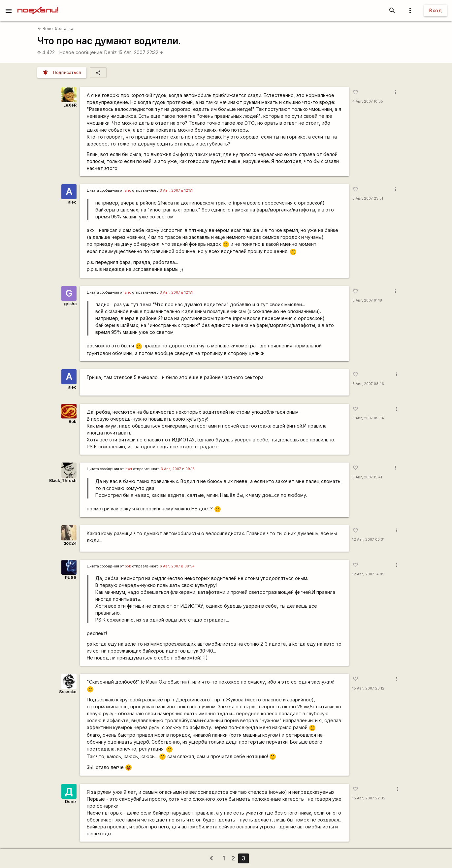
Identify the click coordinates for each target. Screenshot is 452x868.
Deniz (111, 52)
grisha (70, 304)
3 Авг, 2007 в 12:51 (176, 191)
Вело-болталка (55, 29)
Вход (436, 10)
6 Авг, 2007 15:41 (367, 477)
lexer (129, 469)
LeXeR (70, 105)
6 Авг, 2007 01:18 (367, 300)
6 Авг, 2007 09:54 (368, 418)
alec (72, 202)
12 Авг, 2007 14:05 (368, 574)
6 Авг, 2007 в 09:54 (177, 566)
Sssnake (68, 692)
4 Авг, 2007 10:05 (368, 101)
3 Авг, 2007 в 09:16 (178, 469)
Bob (73, 421)
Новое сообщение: (81, 52)
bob (128, 566)
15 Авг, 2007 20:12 (368, 688)
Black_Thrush (63, 481)
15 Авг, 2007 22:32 (141, 52)
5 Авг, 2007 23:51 (368, 198)
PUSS (71, 578)
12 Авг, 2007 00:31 (368, 540)
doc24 (70, 543)
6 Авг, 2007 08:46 (368, 384)
